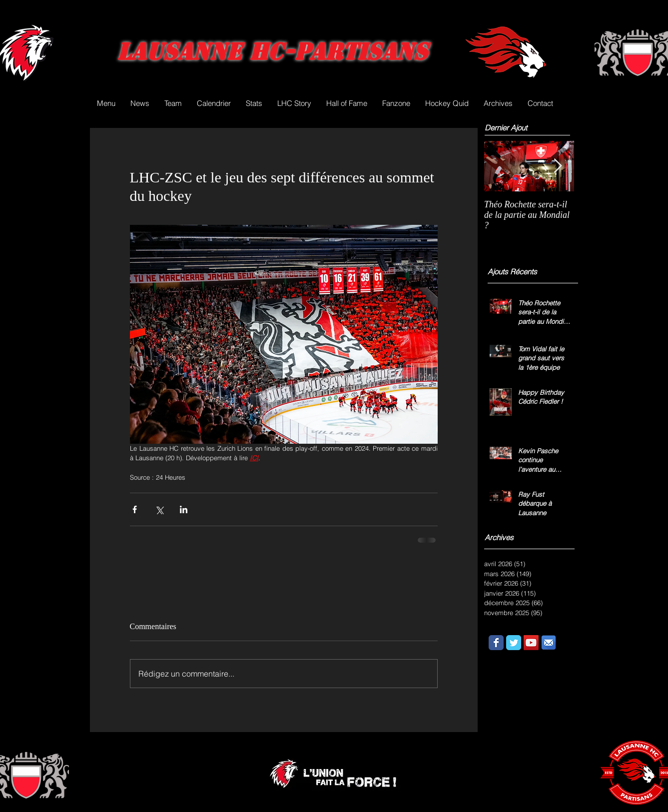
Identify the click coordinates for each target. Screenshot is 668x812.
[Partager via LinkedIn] (184, 509)
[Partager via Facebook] (135, 509)
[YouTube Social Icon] (531, 643)
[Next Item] (558, 166)
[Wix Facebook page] (496, 643)
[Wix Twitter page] (514, 643)
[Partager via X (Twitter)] (159, 509)
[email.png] (549, 643)
